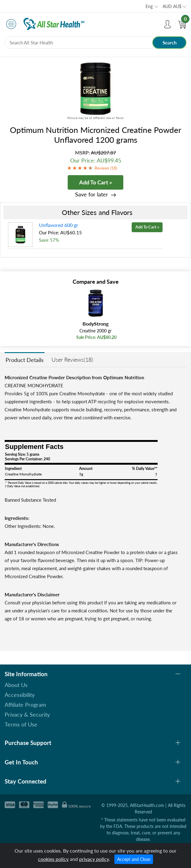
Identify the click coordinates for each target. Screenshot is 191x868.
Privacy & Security (27, 714)
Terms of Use (21, 724)
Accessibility (20, 695)
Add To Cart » (95, 182)
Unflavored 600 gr (59, 225)
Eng (149, 6)
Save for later (92, 194)
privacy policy (94, 859)
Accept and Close (134, 859)
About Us (16, 685)
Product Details (25, 360)
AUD (172, 6)
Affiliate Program (25, 705)
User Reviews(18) (72, 360)
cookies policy (53, 859)
